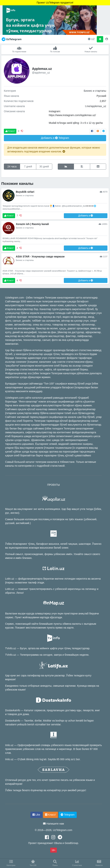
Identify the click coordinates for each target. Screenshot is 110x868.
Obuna (58, 843)
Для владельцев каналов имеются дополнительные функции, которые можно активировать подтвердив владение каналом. (54, 150)
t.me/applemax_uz (96, 106)
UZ (91, 39)
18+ (54, 850)
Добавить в (55, 138)
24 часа (12, 166)
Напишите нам (55, 824)
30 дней (44, 166)
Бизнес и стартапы (95, 91)
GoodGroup (71, 843)
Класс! (10, 131)
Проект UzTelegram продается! (55, 3)
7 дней (28, 166)
